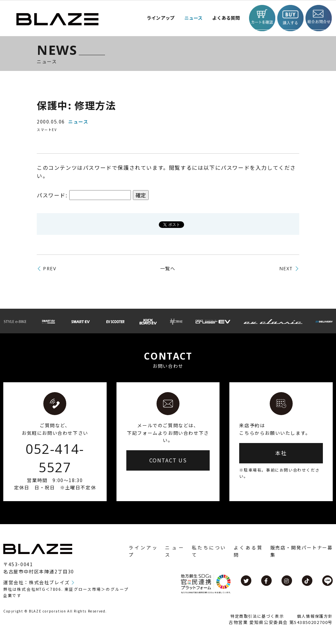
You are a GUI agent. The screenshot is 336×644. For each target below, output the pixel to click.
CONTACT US (168, 460)
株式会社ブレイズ (49, 582)
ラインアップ (143, 551)
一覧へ (168, 268)
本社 (281, 453)
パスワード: (84, 195)
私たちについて (209, 551)
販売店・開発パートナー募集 (302, 551)
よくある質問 (221, 18)
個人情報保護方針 (315, 616)
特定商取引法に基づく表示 (257, 616)
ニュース (186, 18)
